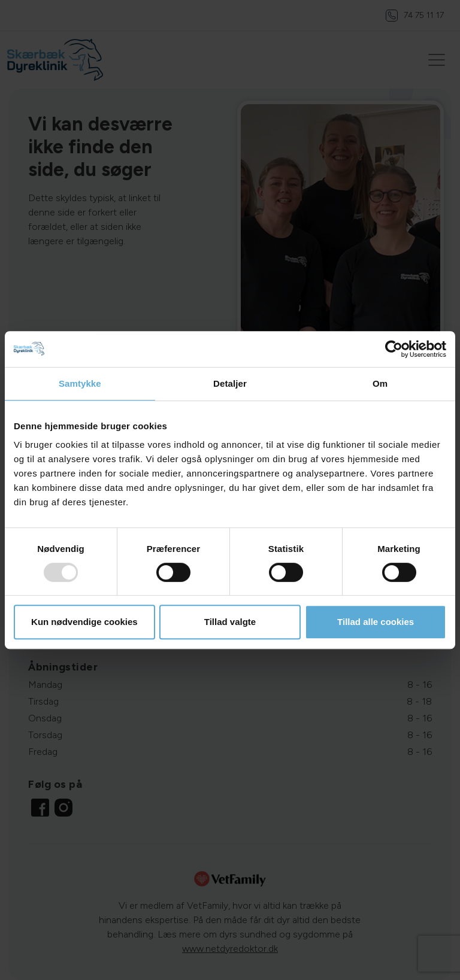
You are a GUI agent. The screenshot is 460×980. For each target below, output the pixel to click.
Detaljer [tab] (230, 383)
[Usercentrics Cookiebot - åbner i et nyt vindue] (394, 349)
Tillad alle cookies (376, 622)
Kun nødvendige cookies (84, 622)
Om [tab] (380, 383)
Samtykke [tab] (80, 383)
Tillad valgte (230, 622)
